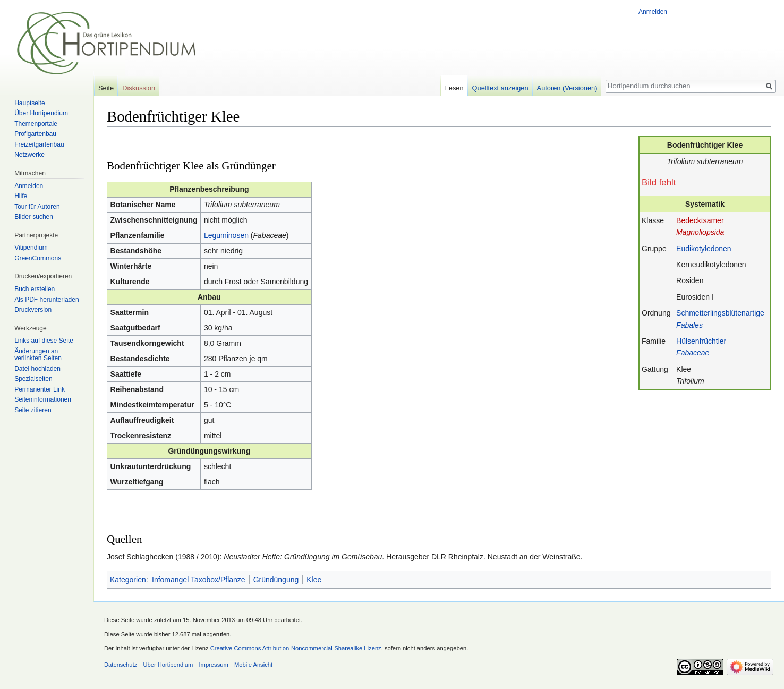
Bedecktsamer (700, 220)
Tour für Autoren (37, 207)
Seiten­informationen (43, 399)
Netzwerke (29, 155)
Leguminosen (226, 235)
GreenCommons (38, 258)
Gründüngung (276, 580)
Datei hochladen (37, 369)
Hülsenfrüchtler (701, 341)
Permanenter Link (40, 389)
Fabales (689, 325)
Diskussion (139, 88)
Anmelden (653, 12)
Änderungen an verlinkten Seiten (38, 355)
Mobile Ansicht (253, 665)
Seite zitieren (33, 410)
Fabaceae (693, 353)
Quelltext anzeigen (500, 88)
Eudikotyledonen (704, 249)
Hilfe (21, 196)
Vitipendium (31, 248)
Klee (314, 580)
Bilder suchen (34, 217)
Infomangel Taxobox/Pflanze (199, 580)
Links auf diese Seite (44, 341)
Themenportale (36, 124)
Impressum (213, 665)
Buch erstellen (35, 289)
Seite (106, 88)
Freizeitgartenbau (39, 144)
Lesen (454, 88)
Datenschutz (121, 665)
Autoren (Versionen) (567, 88)
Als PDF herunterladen (46, 300)
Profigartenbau (35, 134)
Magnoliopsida (700, 232)
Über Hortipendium (41, 113)
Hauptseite (29, 103)
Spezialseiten (33, 379)
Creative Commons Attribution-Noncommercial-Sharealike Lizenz (296, 648)
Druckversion (33, 310)
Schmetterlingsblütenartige (720, 313)
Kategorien (128, 580)
